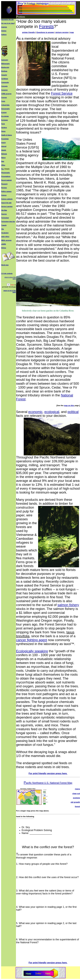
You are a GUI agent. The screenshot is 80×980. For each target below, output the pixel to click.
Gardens (4, 128)
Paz (2, 169)
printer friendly (29, 32)
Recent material (6, 180)
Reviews (4, 188)
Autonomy (5, 60)
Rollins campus (6, 192)
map (72, 32)
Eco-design (5, 116)
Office (3, 165)
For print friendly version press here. (48, 773)
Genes (3, 131)
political (73, 412)
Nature (3, 158)
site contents (8, 274)
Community (5, 82)
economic (35, 412)
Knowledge (5, 139)
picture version (62, 32)
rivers (77, 789)
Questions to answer (45, 32)
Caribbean (5, 79)
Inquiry (4, 143)
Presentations (6, 176)
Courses (4, 98)
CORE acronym (6, 94)
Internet (4, 146)
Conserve (4, 90)
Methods (4, 154)
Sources (4, 214)
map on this (69, 405)
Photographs (6, 173)
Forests (46, 26)
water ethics (5, 237)
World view (5, 265)
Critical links (5, 105)
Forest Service (62, 93)
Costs (3, 101)
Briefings (4, 71)
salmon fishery (68, 605)
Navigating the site (7, 20)
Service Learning (7, 207)
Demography (5, 109)
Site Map (4, 210)
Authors (4, 35)
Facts (3, 124)
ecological (52, 412)
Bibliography (5, 64)
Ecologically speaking (32, 651)
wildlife (4, 244)
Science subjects (7, 199)
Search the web (6, 203)
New (3, 161)
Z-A (2, 274)
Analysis (4, 27)
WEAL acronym (6, 240)
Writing (4, 248)
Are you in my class (8, 23)
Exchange (5, 120)
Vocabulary (5, 233)
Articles (4, 31)
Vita (2, 229)
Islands (4, 150)
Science (4, 195)
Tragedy (4, 225)
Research (4, 184)
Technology (5, 218)
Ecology (4, 113)
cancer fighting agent (32, 640)
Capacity (4, 75)
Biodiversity (5, 67)
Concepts (4, 86)
